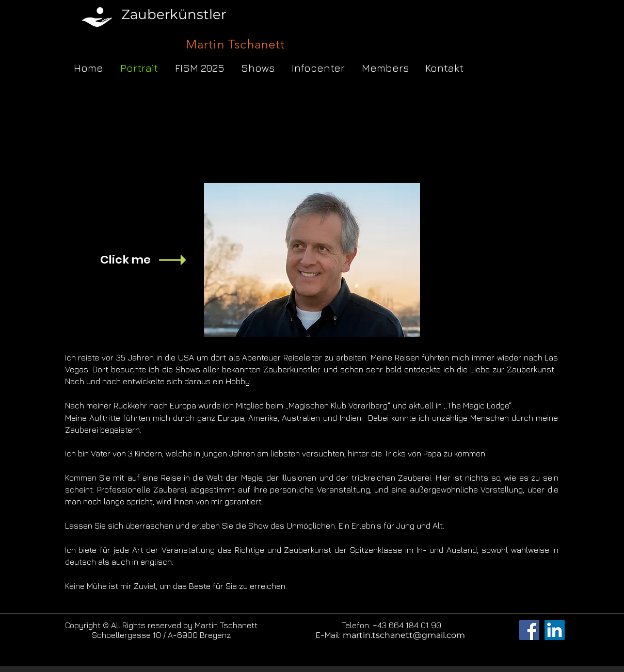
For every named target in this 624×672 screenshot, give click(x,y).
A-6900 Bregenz (199, 635)
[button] (258, 68)
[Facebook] (529, 630)
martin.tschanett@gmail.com (404, 635)
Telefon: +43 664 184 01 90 (391, 625)
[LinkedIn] (555, 630)
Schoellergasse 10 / (130, 635)
